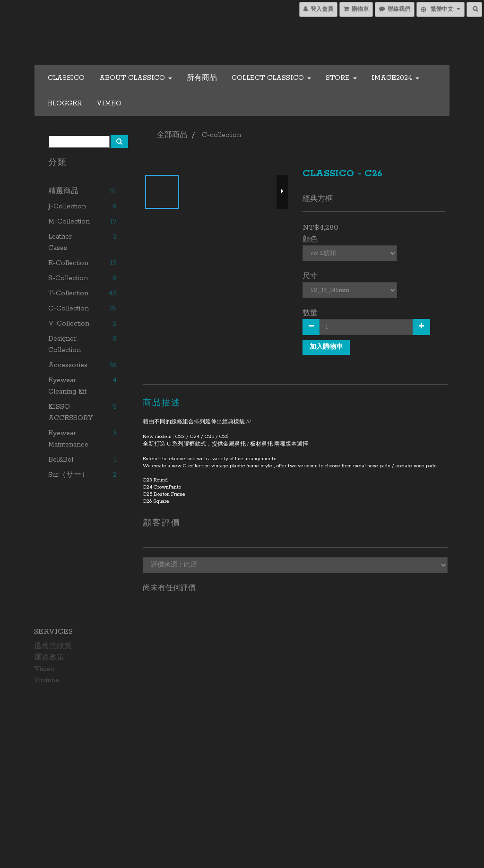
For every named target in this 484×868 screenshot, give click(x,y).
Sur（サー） (69, 475)
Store (341, 78)
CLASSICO (66, 78)
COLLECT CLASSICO (271, 78)
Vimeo (109, 103)
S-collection (68, 278)
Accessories (68, 365)
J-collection (67, 206)
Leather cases (60, 242)
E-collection (68, 263)
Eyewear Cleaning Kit (67, 386)
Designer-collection (65, 344)
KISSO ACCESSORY (70, 413)
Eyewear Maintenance (68, 439)
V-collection (69, 324)
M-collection (69, 222)
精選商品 (63, 191)
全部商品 (172, 135)
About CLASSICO (136, 78)
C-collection (69, 309)
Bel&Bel (61, 460)
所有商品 (202, 78)
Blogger (65, 103)
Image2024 (395, 78)
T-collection (68, 293)
